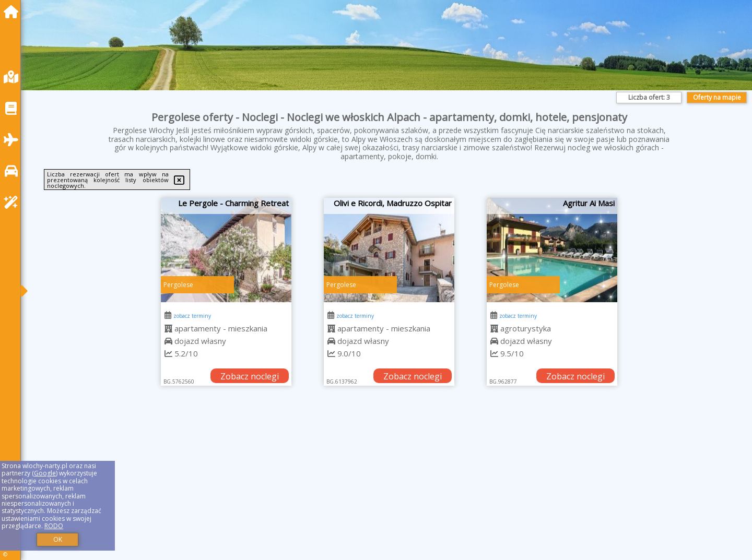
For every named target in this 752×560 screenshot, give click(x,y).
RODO (54, 526)
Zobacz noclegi (250, 376)
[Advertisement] (345, 486)
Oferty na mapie (717, 97)
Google (45, 473)
